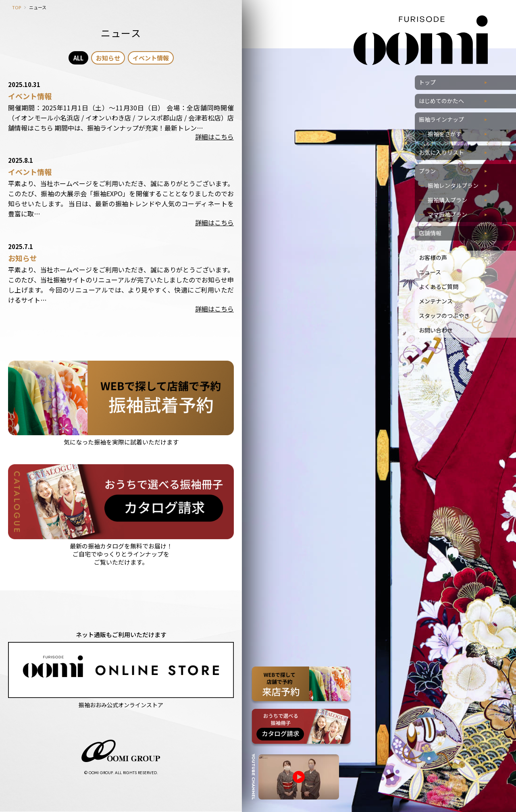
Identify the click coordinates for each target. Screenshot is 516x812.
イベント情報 (151, 58)
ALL (78, 58)
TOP (17, 7)
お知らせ (108, 58)
